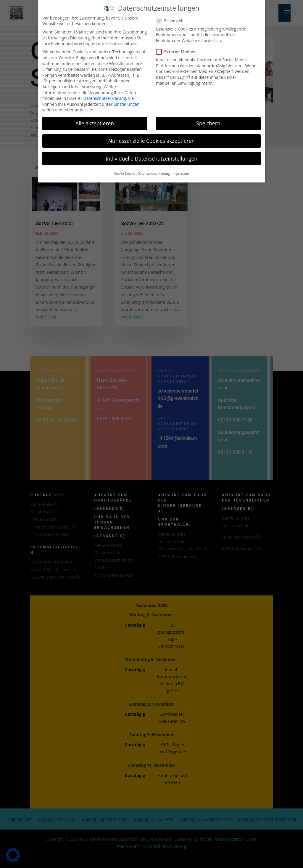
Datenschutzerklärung (105, 95)
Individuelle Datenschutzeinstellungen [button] (151, 155)
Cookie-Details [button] (124, 170)
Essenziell (172, 17)
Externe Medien (178, 48)
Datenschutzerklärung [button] (154, 170)
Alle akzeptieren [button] (95, 120)
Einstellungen (127, 100)
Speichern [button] (208, 120)
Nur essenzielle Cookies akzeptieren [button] (152, 137)
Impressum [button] (181, 170)
